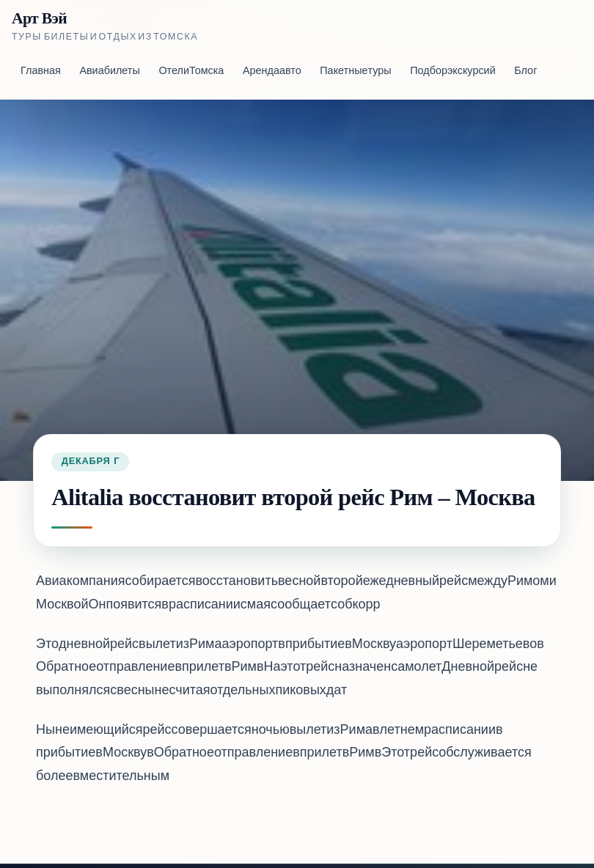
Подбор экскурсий (452, 71)
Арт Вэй (39, 19)
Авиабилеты (109, 71)
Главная (41, 71)
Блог (525, 71)
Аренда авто (272, 71)
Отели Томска (191, 71)
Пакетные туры (355, 71)
